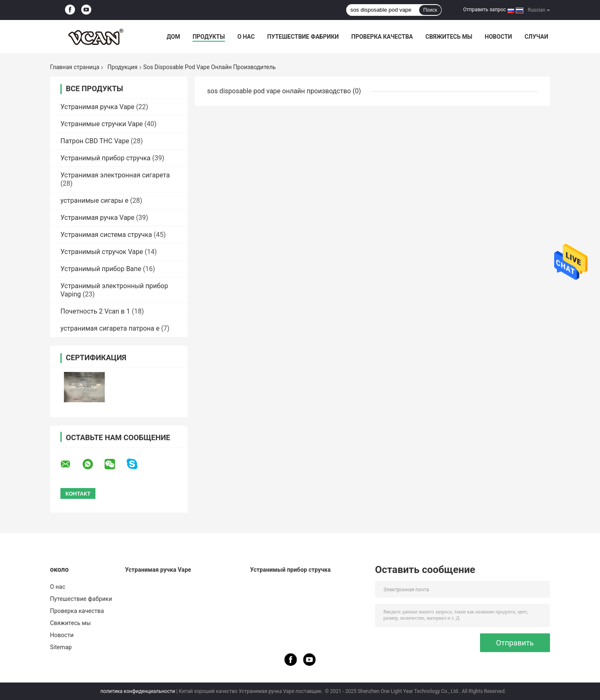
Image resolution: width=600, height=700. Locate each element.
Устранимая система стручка (106, 235)
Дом (173, 37)
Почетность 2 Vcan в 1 (95, 311)
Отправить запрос (484, 10)
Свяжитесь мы (449, 37)
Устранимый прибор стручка (105, 158)
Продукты (209, 37)
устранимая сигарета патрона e (110, 328)
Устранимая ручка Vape (97, 107)
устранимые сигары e (94, 201)
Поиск (430, 10)
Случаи (536, 37)
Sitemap (61, 647)
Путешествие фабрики (303, 37)
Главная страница (75, 67)
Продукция (122, 67)
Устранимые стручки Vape (102, 124)
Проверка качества (382, 37)
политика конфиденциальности (138, 691)
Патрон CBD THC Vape (95, 141)
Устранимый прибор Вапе (101, 269)
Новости (498, 37)
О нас (246, 37)
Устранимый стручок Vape (102, 252)
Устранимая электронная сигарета (115, 175)
